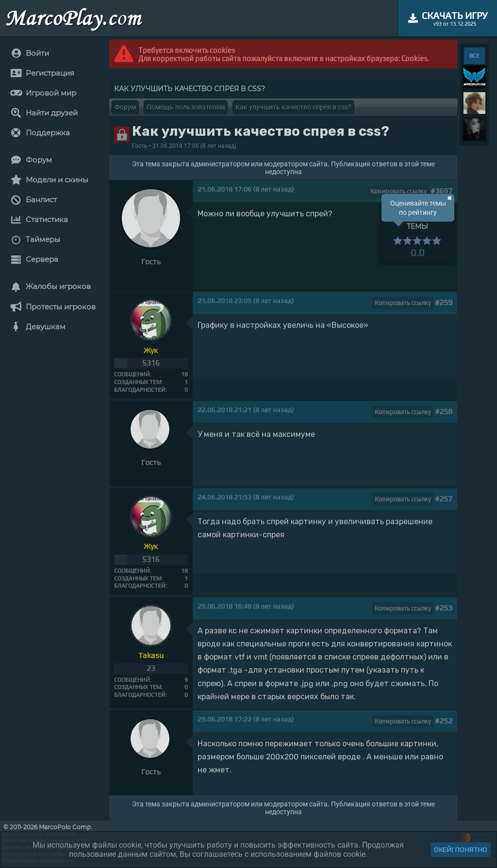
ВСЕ (474, 56)
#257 (444, 499)
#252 (444, 721)
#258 (444, 411)
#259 (444, 302)
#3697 (441, 191)
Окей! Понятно (461, 850)
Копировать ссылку (398, 191)
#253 (444, 608)
